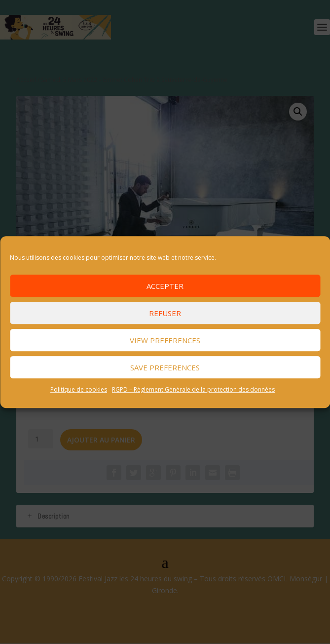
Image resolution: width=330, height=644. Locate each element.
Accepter (165, 286)
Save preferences (165, 367)
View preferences (165, 340)
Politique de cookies (79, 389)
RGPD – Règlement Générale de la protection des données (193, 389)
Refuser (165, 313)
